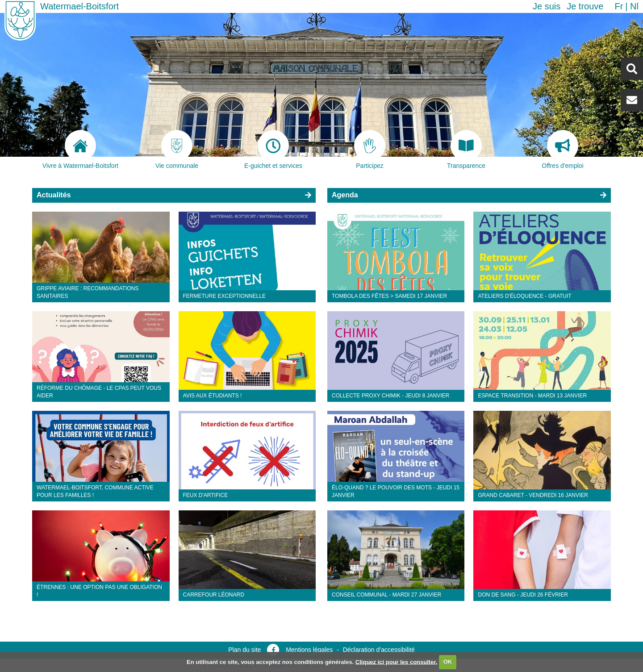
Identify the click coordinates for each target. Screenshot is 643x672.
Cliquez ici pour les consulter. (397, 662)
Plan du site (244, 650)
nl (634, 6)
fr (619, 6)
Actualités (54, 195)
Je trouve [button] (585, 6)
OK (448, 662)
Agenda (345, 195)
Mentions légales (309, 650)
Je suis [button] (547, 6)
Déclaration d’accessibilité (379, 650)
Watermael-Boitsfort (79, 6)
